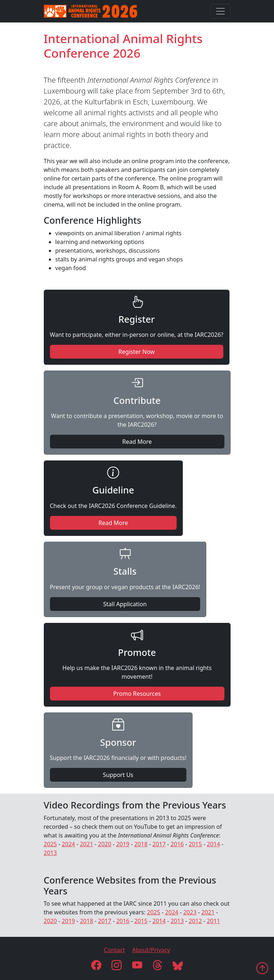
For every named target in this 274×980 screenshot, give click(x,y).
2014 (213, 844)
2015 (195, 844)
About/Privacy (151, 950)
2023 (190, 912)
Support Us (118, 775)
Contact (114, 950)
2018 (141, 844)
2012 (195, 921)
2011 (213, 921)
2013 (50, 853)
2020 (105, 844)
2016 (177, 844)
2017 (159, 844)
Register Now (136, 352)
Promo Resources (137, 694)
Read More (137, 442)
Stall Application (125, 604)
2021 (87, 844)
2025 (50, 844)
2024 (69, 844)
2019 (123, 844)
